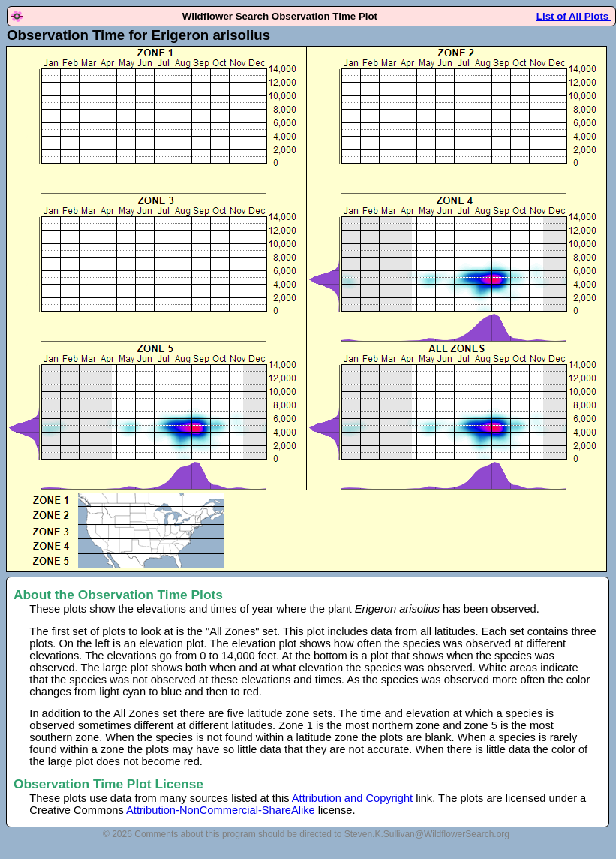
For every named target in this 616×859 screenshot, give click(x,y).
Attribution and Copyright (352, 798)
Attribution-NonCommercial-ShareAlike (221, 810)
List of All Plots (574, 16)
